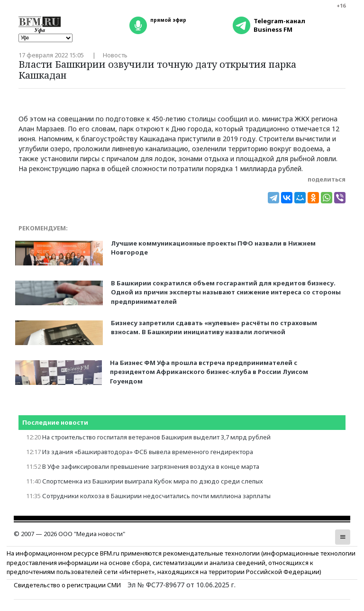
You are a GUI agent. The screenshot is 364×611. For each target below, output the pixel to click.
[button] (343, 537)
